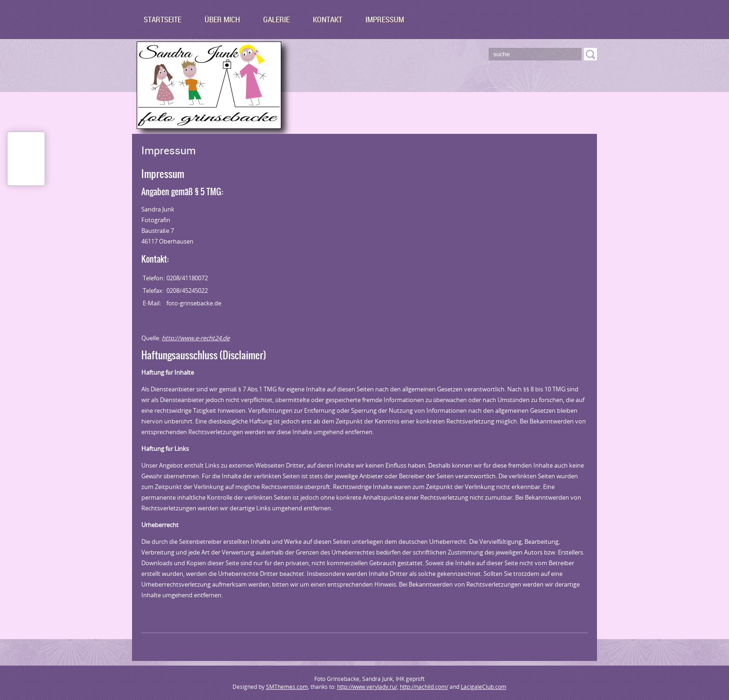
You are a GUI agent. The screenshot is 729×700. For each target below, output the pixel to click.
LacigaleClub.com (484, 687)
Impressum (385, 19)
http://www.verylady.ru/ (367, 687)
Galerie (276, 19)
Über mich (222, 19)
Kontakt (328, 19)
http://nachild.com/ (424, 687)
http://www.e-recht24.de (196, 338)
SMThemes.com (287, 687)
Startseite (162, 19)
